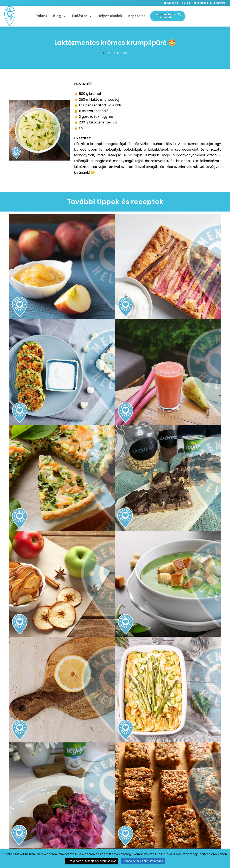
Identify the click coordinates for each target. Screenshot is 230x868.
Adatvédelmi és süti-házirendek (143, 861)
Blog (59, 16)
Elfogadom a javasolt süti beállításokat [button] (92, 861)
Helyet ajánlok (110, 16)
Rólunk (42, 16)
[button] (171, 3)
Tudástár (82, 16)
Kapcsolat (137, 16)
